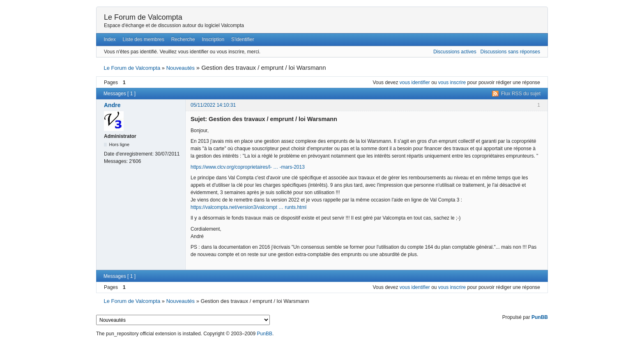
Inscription (213, 39)
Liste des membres (144, 39)
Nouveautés (181, 68)
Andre (112, 105)
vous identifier (415, 82)
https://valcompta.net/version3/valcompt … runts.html (248, 207)
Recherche (183, 39)
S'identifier (243, 39)
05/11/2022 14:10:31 (213, 105)
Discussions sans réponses (510, 52)
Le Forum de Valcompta (143, 17)
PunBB (540, 317)
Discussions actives (455, 52)
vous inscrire (452, 82)
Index (109, 39)
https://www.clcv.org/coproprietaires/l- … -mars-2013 (248, 167)
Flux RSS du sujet (521, 94)
